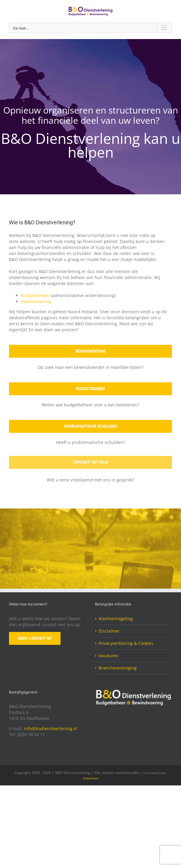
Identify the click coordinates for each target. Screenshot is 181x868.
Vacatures (108, 656)
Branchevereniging (118, 668)
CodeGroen (91, 778)
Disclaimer (109, 631)
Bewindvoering (36, 301)
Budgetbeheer (35, 295)
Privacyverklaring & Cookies (126, 643)
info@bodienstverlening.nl (51, 728)
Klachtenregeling (116, 619)
